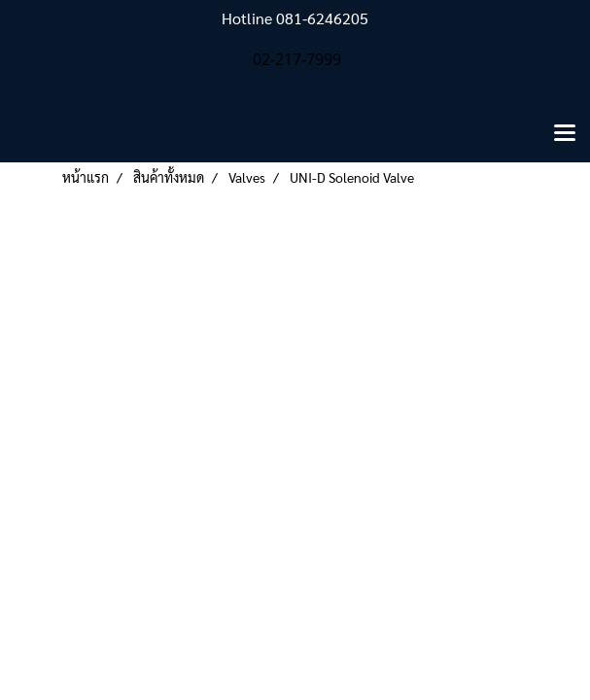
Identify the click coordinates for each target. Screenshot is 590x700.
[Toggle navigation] (565, 134)
